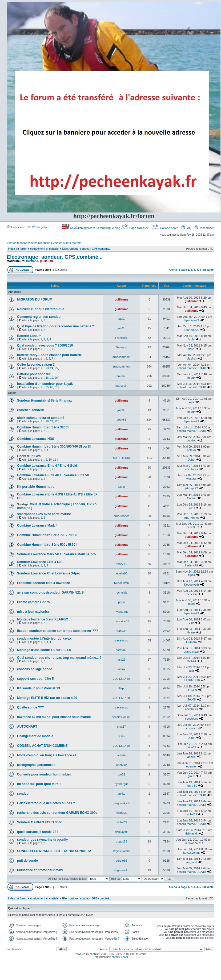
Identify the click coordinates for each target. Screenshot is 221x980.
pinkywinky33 (121, 803)
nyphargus (121, 612)
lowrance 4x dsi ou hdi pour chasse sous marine (54, 717)
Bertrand (32, 261)
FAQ (186, 228)
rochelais (122, 593)
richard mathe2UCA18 (192, 368)
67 (56, 387)
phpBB (94, 954)
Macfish (191, 358)
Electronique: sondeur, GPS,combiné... (87, 249)
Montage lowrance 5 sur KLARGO (43, 619)
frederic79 (192, 565)
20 (56, 378)
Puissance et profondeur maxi (40, 870)
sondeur (23, 794)
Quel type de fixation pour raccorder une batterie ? (56, 326)
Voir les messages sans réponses (29, 243)
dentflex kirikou (121, 717)
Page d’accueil (135, 228)
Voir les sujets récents (67, 243)
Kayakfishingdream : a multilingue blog (91, 228)
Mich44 (191, 661)
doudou (121, 376)
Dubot (191, 460)
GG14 (191, 508)
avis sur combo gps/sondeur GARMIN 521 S (50, 593)
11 (55, 460)
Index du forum (18, 249)
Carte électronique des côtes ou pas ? (46, 803)
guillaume (47, 261)
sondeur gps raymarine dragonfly (43, 840)
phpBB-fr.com (120, 957)
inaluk (121, 669)
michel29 (122, 813)
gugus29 (122, 841)
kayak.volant (121, 851)
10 (50, 460)
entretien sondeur (31, 410)
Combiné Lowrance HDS (36, 439)
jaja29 (121, 328)
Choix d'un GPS (29, 456)
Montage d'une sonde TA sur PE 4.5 (44, 650)
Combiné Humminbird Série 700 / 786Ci (47, 535)
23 (47, 368)
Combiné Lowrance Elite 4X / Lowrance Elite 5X (53, 475)
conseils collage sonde (35, 669)
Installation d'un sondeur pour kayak (45, 384)
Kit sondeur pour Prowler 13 (39, 688)
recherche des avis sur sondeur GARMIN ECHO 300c (57, 813)
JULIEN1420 (121, 679)
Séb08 (191, 699)
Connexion (16, 227)
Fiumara (191, 642)
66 (52, 387)
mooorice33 (121, 621)
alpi (192, 402)
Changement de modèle (35, 736)
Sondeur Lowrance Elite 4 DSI (40, 562)
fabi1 (122, 319)
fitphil (191, 575)
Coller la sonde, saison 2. (36, 365)
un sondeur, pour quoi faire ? (39, 784)
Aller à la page (178, 270)
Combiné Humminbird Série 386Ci (43, 427)
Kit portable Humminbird (36, 487)
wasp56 (191, 479)
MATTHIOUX (122, 458)
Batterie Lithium (29, 336)
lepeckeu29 (191, 320)
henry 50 (121, 564)
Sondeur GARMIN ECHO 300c (40, 822)
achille (121, 755)
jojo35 (121, 410)
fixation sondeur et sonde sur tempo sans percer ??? (57, 631)
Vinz (192, 623)
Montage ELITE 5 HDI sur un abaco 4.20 (47, 698)
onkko (121, 794)
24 (52, 368)
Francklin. (122, 338)
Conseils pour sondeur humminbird (44, 774)
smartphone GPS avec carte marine (44, 514)
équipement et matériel (45, 249)
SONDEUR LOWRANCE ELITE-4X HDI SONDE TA (54, 851)
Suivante (208, 270)
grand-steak (191, 652)
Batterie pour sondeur (34, 374)
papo (121, 602)
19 (52, 378)
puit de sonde (27, 861)
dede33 (192, 527)
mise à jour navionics (33, 612)
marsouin (121, 386)
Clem (122, 487)
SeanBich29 (191, 330)
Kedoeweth (121, 583)
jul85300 (191, 690)
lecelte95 (122, 573)
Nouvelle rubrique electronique (41, 309)
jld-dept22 (191, 488)
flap (122, 688)
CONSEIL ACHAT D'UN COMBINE (42, 746)
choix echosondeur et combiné (41, 418)
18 (47, 378)
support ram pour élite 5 (35, 679)
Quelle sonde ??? (31, 707)
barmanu (121, 650)
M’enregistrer (38, 227)
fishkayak (122, 832)
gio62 (121, 774)
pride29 (192, 747)
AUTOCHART (27, 727)
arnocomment (121, 357)
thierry (192, 378)
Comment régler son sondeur (39, 317)
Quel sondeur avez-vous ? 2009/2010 (45, 345)
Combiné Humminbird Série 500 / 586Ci (47, 545)
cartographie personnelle (36, 765)
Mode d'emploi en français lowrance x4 (47, 755)
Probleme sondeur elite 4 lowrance (43, 583)
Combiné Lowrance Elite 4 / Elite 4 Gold (47, 466)
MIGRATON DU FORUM (35, 299)
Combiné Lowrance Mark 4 (37, 526)
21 (52, 421)
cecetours (191, 469)
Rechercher (204, 228)
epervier (191, 728)
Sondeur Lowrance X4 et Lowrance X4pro (49, 573)
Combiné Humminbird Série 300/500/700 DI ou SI (54, 447)
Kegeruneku (121, 870)
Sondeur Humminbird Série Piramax (44, 401)
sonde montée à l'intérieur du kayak (44, 639)
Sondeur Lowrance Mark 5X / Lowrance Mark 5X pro (56, 554)
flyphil (191, 339)
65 (47, 387)
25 (56, 368)
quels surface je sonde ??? (38, 832)
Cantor (192, 498)
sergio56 (122, 861)
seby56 (121, 420)
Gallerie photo (165, 228)
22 (56, 421)
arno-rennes (121, 516)
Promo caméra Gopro (33, 602)
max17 (121, 727)
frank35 (121, 631)
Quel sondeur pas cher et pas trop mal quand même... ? (59, 658)
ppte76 (191, 450)
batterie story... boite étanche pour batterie (49, 355)
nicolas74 (191, 843)
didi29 (191, 349)
